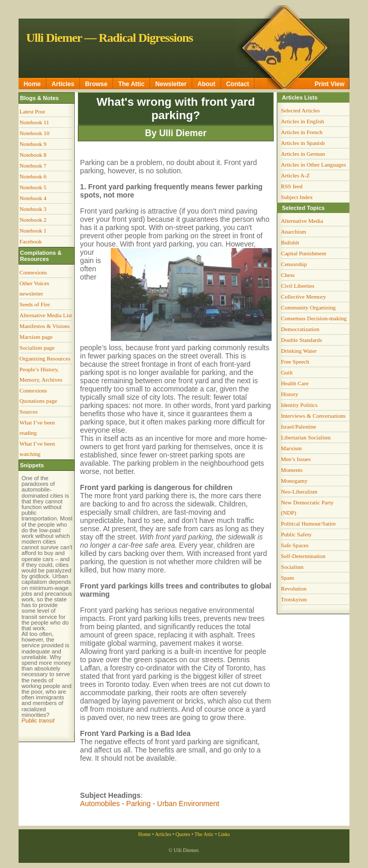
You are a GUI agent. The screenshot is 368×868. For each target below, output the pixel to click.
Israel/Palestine (298, 427)
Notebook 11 (35, 122)
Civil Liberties (298, 286)
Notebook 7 (33, 166)
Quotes (183, 834)
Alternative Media (302, 221)
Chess (288, 275)
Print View (330, 84)
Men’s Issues (296, 459)
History (290, 394)
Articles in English (303, 121)
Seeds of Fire (35, 304)
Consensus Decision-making (314, 318)
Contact (238, 84)
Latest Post (32, 111)
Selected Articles (300, 110)
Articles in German (303, 154)
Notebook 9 (33, 144)
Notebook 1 (33, 231)
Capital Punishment (304, 253)
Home (32, 84)
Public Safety (296, 534)
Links (224, 834)
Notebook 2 (33, 220)
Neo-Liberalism (299, 492)
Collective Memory (303, 297)
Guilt (287, 372)
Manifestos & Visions (45, 326)
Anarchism (294, 232)
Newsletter (171, 84)
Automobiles (100, 804)
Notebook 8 (33, 155)
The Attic (131, 84)
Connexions (33, 272)
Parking (138, 804)
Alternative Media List (46, 315)
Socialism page (37, 348)
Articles (63, 84)
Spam (287, 578)
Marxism (291, 448)
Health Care (295, 383)
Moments (292, 470)
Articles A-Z (295, 175)
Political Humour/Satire (308, 523)
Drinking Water (299, 351)
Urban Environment (188, 804)
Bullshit (290, 242)
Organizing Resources (45, 358)
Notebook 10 (35, 133)
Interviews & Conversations (313, 416)
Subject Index (297, 197)
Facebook (31, 241)
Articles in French (302, 132)
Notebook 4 (33, 198)
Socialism (292, 567)
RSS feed (292, 186)
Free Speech (295, 362)
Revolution (294, 588)
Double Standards (302, 340)
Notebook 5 (33, 187)
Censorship (294, 264)
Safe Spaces (295, 545)
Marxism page (36, 337)
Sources (29, 412)
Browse (96, 84)
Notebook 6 (33, 176)
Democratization (300, 329)
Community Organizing (308, 307)
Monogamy (294, 481)
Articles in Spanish (303, 143)
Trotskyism (294, 599)
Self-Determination (303, 556)
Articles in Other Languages (313, 165)
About (206, 84)
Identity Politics (299, 405)
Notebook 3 (33, 209)
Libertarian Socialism (306, 437)
